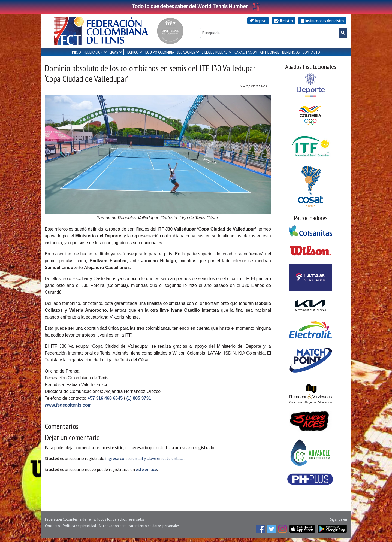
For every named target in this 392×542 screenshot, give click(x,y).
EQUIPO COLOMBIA (160, 52)
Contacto (52, 526)
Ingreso (258, 21)
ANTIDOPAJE (269, 52)
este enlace (146, 469)
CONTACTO (311, 52)
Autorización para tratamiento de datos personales (139, 526)
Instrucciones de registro (322, 21)
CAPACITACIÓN (246, 52)
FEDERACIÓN (93, 52)
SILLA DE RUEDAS (215, 52)
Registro (284, 21)
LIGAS (114, 52)
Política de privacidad (79, 526)
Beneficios (291, 52)
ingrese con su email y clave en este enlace (144, 458)
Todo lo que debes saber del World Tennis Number (196, 6)
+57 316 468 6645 (105, 398)
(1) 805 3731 (139, 398)
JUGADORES (186, 52)
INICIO (76, 52)
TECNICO (132, 52)
